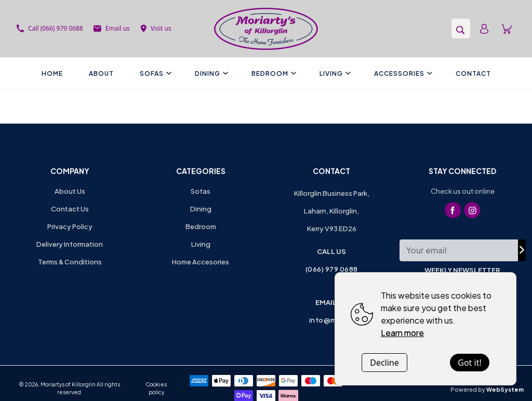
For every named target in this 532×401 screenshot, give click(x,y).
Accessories (402, 73)
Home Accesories (201, 262)
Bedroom (272, 73)
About (101, 73)
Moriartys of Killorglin (68, 384)
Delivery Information (70, 244)
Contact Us (70, 209)
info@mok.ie (332, 320)
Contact (473, 73)
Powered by (487, 389)
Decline (384, 363)
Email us (112, 28)
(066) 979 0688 (332, 269)
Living (334, 73)
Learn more (402, 333)
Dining (210, 73)
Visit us (156, 28)
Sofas (154, 73)
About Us (70, 191)
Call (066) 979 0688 (50, 28)
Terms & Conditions (70, 262)
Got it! (469, 363)
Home (52, 73)
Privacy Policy (70, 226)
